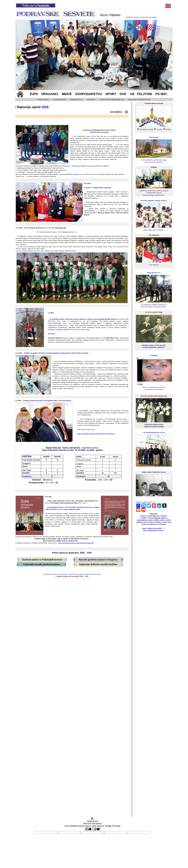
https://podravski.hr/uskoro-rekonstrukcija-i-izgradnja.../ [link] (96, 434)
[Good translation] (88, 829)
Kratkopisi (154, 355)
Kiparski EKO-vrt (154, 273)
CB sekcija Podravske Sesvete (154, 432)
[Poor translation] (97, 829)
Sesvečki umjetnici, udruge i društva (154, 200)
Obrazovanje (154, 137)
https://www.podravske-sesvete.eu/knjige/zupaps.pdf (76, 543)
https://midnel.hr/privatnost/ (153, 530)
